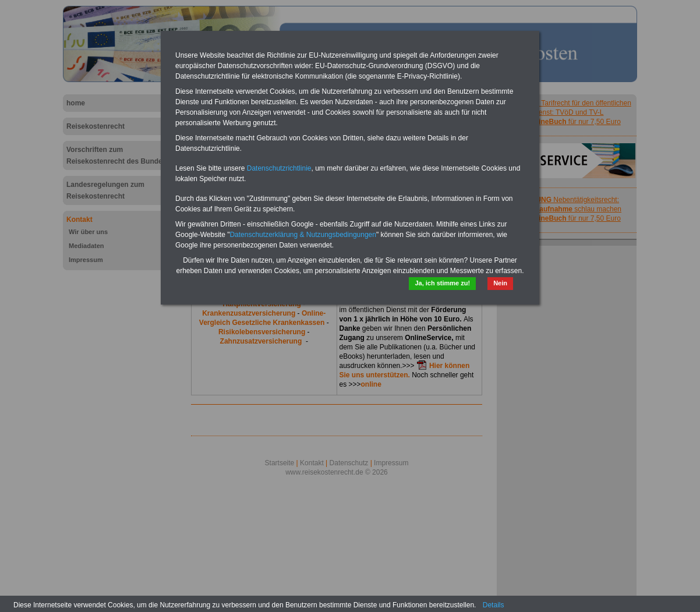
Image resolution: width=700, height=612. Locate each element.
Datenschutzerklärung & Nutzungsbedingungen (303, 235)
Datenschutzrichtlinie (279, 168)
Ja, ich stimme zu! (442, 283)
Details (494, 605)
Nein (500, 283)
